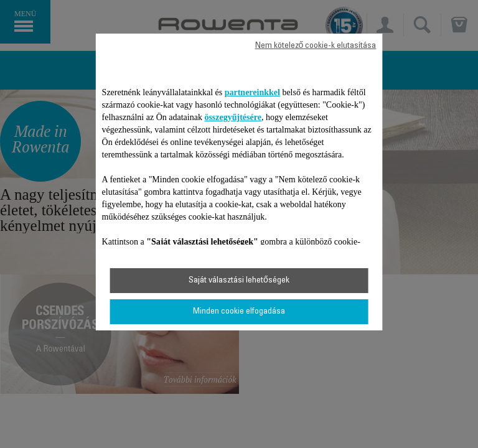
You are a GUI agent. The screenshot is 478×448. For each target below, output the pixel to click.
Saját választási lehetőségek (239, 281)
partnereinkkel (252, 92)
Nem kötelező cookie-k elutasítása (316, 46)
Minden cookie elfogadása (239, 312)
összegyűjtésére (233, 117)
